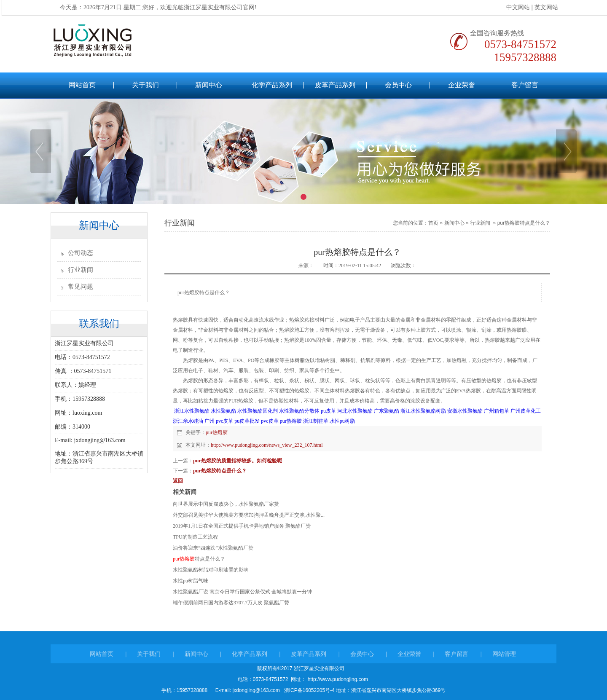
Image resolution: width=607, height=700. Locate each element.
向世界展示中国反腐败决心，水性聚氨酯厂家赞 (226, 504)
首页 (433, 223)
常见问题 (81, 287)
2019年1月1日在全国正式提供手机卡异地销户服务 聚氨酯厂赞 (242, 526)
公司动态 (81, 253)
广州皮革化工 (526, 411)
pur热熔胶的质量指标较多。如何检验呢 (238, 461)
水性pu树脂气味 (191, 581)
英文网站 (540, 7)
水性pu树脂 (342, 421)
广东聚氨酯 (387, 411)
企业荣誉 (462, 85)
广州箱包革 (497, 411)
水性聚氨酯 (223, 411)
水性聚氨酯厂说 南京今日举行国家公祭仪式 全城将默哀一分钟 (242, 592)
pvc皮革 (270, 421)
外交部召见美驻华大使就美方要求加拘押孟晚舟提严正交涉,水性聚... (249, 515)
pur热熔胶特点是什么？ (524, 223)
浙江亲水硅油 (188, 421)
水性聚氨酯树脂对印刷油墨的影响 (211, 570)
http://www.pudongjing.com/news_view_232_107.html (267, 445)
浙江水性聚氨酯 (192, 411)
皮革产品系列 (335, 85)
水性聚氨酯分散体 (299, 411)
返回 (178, 481)
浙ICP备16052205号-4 (309, 690)
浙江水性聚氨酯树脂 (423, 411)
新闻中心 (209, 85)
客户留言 (525, 85)
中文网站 (512, 7)
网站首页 (82, 85)
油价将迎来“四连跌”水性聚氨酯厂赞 (213, 548)
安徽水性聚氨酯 (465, 411)
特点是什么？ (199, 559)
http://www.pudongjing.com (337, 679)
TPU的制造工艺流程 (195, 537)
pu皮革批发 (247, 421)
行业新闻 (81, 270)
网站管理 (504, 660)
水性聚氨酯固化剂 (258, 411)
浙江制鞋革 (316, 421)
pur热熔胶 (291, 421)
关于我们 (145, 85)
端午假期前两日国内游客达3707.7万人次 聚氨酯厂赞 (231, 603)
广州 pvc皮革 (219, 421)
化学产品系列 (272, 85)
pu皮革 (328, 411)
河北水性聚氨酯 (355, 411)
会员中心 (398, 85)
